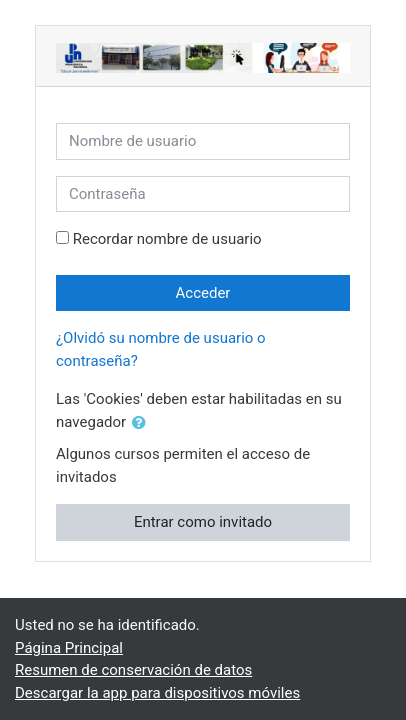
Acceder (203, 293)
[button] (143, 423)
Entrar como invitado (203, 522)
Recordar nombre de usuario (167, 239)
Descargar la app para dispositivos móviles (157, 693)
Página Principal (69, 648)
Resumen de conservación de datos (133, 670)
